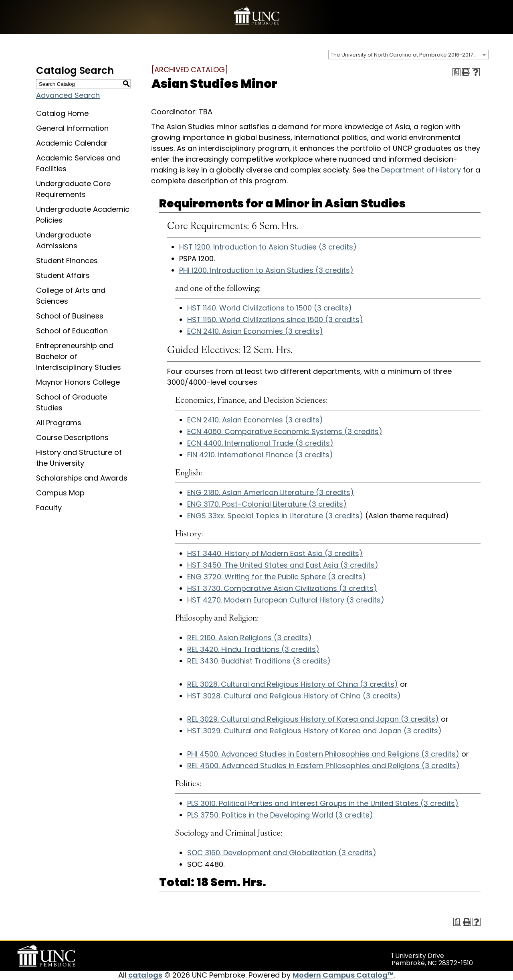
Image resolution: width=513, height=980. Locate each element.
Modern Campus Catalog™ (343, 975)
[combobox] (408, 55)
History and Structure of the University (79, 458)
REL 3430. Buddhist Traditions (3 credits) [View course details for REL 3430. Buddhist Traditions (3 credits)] (259, 661)
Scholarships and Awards (82, 478)
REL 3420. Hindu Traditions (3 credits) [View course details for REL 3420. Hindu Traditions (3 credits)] (253, 649)
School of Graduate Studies (72, 402)
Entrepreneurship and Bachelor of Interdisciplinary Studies (79, 356)
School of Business (70, 316)
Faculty (49, 508)
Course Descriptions (72, 437)
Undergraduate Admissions (64, 240)
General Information (72, 128)
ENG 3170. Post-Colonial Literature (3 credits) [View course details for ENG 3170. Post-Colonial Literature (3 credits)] (267, 504)
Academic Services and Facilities (78, 163)
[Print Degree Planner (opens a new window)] (456, 72)
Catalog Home (62, 113)
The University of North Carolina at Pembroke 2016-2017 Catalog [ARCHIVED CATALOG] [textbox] (409, 55)
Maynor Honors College (78, 382)
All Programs (59, 423)
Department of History (421, 170)
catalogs (145, 975)
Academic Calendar (72, 143)
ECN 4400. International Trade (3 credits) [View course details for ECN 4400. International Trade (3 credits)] (260, 443)
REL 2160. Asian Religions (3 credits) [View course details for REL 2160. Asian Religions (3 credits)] (249, 638)
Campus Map (60, 493)
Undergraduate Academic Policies (83, 215)
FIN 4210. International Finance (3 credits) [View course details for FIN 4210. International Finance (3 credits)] (260, 455)
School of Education (72, 331)
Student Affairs (63, 275)
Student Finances (67, 261)
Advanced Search (68, 95)
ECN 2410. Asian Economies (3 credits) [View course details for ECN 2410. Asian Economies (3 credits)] (255, 331)
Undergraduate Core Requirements (73, 189)
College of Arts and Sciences (71, 296)
